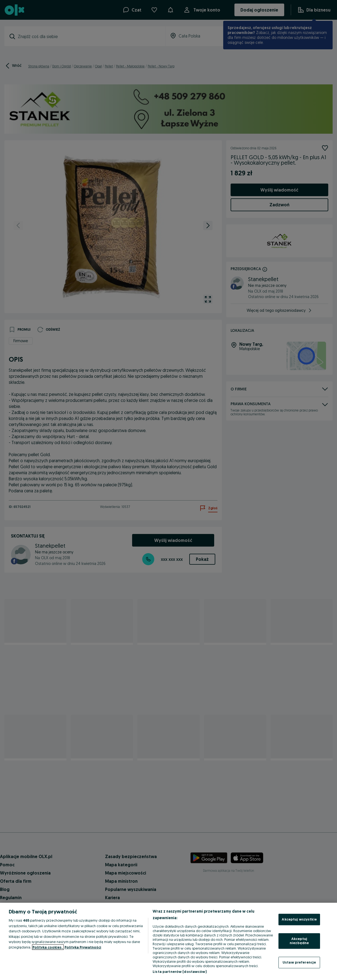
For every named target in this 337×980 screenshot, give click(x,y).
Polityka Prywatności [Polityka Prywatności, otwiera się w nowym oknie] (83, 947)
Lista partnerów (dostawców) (180, 972)
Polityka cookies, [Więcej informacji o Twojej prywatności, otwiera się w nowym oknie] (48, 947)
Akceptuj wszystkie (299, 919)
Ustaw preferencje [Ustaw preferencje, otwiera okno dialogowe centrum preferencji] (299, 962)
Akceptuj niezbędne (299, 941)
